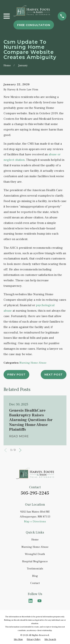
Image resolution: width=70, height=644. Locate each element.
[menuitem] (18, 639)
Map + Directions (35, 522)
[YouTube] (39, 601)
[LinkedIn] (31, 601)
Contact (35, 583)
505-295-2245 (35, 493)
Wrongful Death (35, 554)
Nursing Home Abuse (33, 363)
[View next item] (20, 450)
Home (35, 540)
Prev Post (16, 374)
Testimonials (35, 569)
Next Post (54, 374)
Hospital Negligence (35, 561)
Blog (35, 576)
